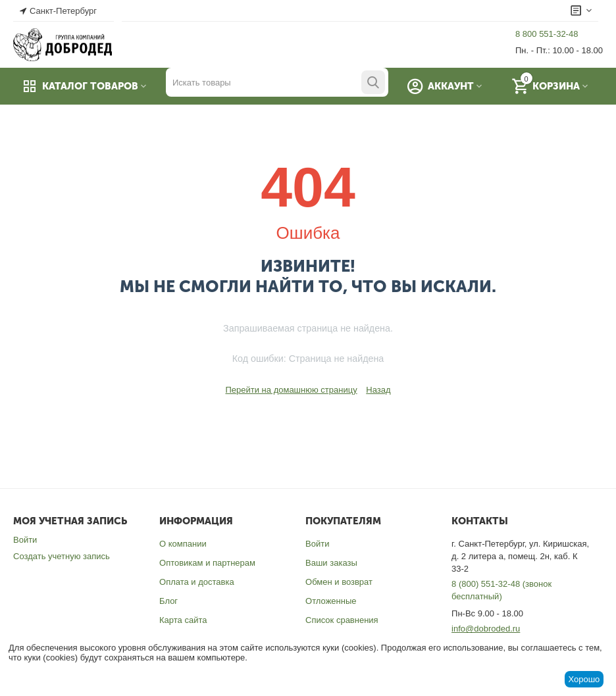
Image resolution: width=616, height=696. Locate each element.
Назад (378, 390)
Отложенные (331, 601)
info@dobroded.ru (486, 629)
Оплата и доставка (197, 582)
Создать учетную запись (62, 556)
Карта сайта (183, 620)
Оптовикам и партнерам (207, 563)
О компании (183, 544)
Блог (168, 601)
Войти (25, 540)
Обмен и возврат (339, 582)
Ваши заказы (331, 563)
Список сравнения (342, 620)
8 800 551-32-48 (547, 34)
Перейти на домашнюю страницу (291, 390)
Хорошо (584, 679)
